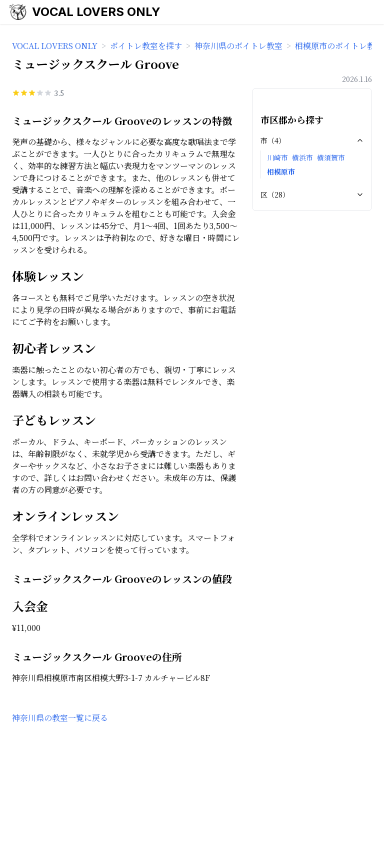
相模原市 (281, 171)
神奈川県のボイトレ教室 (238, 46)
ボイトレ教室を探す (146, 46)
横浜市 (302, 157)
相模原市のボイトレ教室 (339, 46)
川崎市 (277, 157)
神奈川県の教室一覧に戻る (60, 718)
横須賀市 (331, 157)
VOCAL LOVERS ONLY (96, 12)
